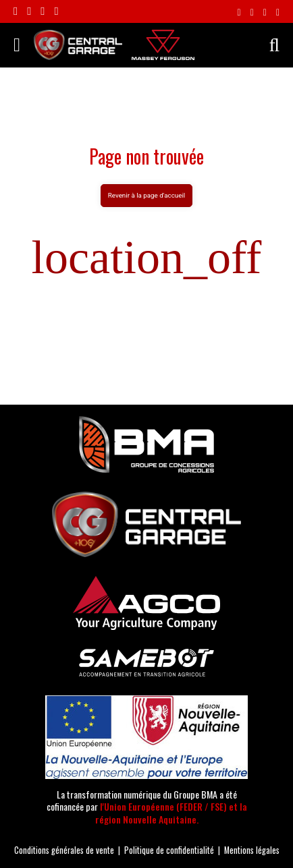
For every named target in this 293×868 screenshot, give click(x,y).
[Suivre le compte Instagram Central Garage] (29, 11)
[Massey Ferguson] (163, 45)
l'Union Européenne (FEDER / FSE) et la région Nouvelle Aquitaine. (171, 812)
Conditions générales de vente (64, 850)
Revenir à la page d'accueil (146, 195)
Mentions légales (252, 850)
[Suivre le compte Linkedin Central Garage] (43, 11)
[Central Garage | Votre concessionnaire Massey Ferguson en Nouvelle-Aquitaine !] (78, 44)
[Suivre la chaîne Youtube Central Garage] (56, 11)
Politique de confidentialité (169, 850)
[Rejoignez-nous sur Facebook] (16, 11)
